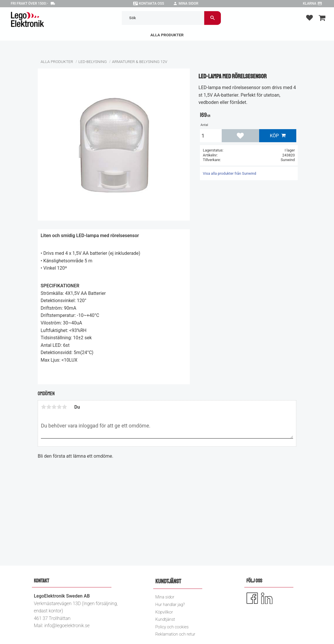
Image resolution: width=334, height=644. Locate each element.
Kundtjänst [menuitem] (165, 619)
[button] (309, 18)
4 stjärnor (59, 407)
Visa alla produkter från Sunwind (230, 173)
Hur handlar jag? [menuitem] (170, 605)
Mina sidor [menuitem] (165, 597)
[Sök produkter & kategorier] (163, 18)
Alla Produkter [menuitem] (167, 35)
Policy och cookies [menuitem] (172, 627)
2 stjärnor (49, 407)
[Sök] (213, 18)
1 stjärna (44, 407)
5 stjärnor (64, 407)
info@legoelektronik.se (67, 626)
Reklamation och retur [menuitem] (175, 634)
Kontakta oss (152, 3)
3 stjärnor (54, 407)
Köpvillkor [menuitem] (164, 612)
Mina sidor (189, 3)
